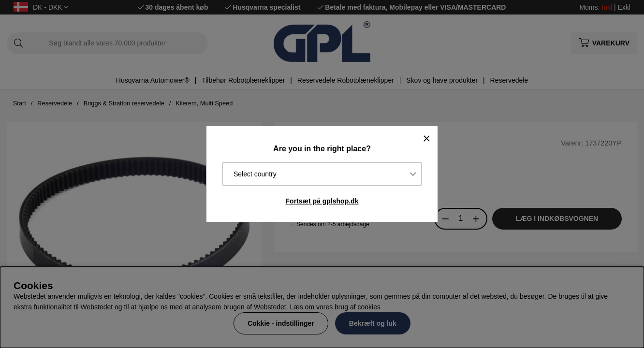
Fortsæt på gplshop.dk (322, 201)
